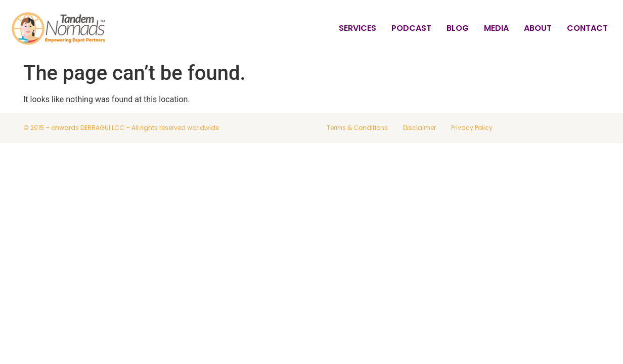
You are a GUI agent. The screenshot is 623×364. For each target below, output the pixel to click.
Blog (458, 28)
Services (358, 28)
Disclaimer (419, 128)
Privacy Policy (472, 128)
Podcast (411, 28)
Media (496, 28)
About (538, 28)
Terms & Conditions (357, 128)
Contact (587, 28)
